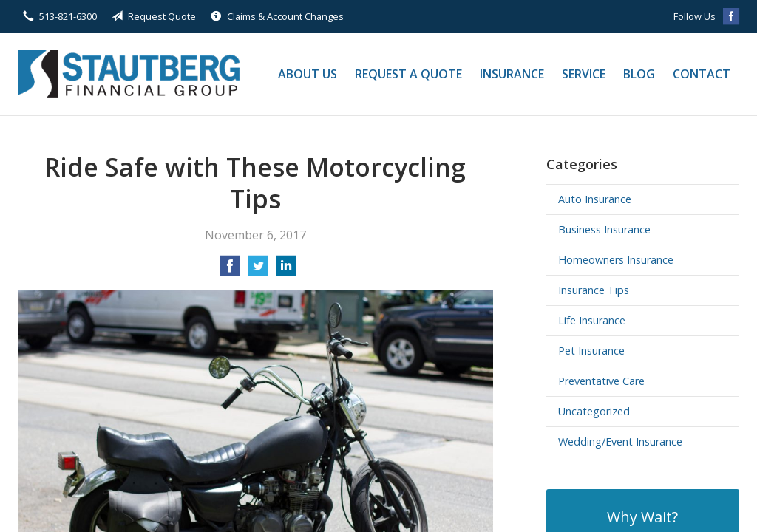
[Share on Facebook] (230, 270)
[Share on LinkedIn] (286, 270)
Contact (702, 74)
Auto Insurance (595, 199)
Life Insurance (592, 320)
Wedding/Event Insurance (620, 441)
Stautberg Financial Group (129, 74)
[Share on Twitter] (258, 270)
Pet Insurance (591, 351)
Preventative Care (601, 381)
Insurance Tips (594, 290)
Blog (639, 74)
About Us (308, 74)
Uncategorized (594, 411)
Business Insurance (604, 229)
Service (584, 74)
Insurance (512, 74)
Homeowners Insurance (616, 260)
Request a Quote (408, 74)
